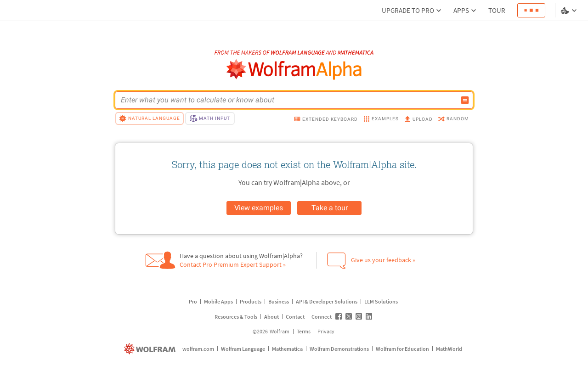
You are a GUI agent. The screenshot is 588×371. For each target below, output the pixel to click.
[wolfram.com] (151, 349)
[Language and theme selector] (570, 11)
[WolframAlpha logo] (294, 70)
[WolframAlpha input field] (288, 100)
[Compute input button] (465, 100)
